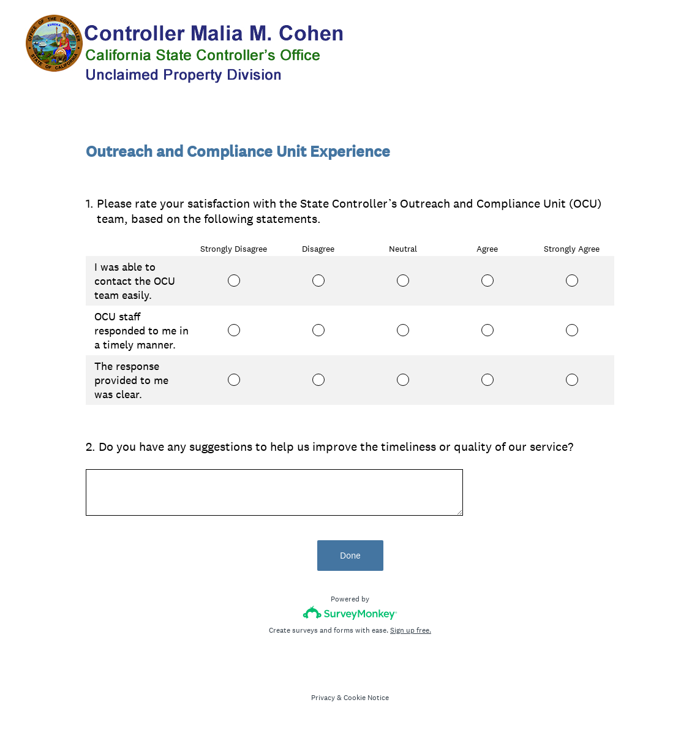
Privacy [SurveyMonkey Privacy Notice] (323, 698)
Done (350, 555)
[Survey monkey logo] (350, 613)
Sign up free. (411, 630)
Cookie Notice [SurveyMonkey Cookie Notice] (366, 698)
